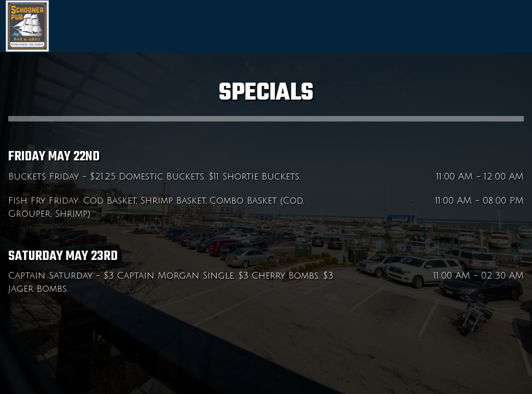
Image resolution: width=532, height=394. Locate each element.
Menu (458, 27)
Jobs (516, 27)
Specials (488, 27)
